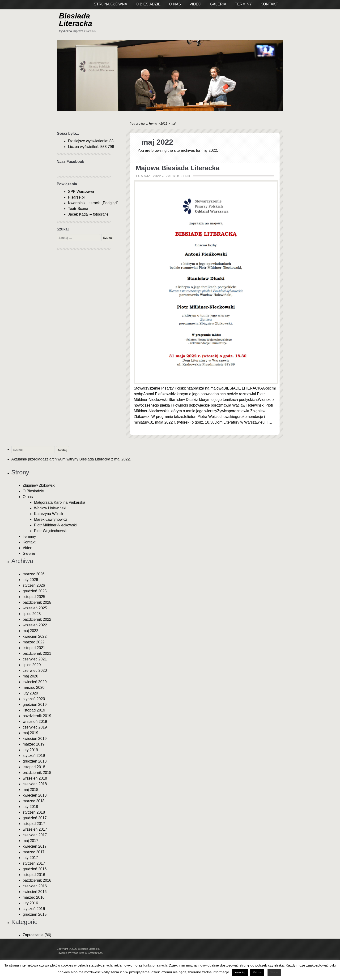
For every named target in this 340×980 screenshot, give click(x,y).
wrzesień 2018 (35, 778)
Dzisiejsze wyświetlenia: (89, 141)
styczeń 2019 (34, 756)
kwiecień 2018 (35, 795)
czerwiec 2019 (35, 727)
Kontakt (29, 542)
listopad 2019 (34, 710)
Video (28, 548)
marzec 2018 (34, 801)
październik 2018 (37, 773)
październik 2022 (37, 619)
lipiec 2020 (32, 665)
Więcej (274, 972)
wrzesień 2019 (35, 722)
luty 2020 (30, 693)
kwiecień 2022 (35, 636)
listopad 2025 (34, 597)
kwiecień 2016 (35, 892)
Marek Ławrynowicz (51, 519)
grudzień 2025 (35, 591)
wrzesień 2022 (35, 625)
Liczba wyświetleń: (84, 147)
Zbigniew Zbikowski (39, 485)
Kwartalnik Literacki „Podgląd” (93, 203)
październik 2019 (37, 716)
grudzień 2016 (35, 869)
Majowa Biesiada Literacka (177, 168)
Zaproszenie (179, 176)
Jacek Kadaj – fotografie (88, 214)
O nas (28, 497)
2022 (164, 124)
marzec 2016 (34, 897)
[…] (270, 422)
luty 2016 (30, 903)
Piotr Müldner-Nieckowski (55, 525)
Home (153, 124)
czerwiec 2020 (35, 670)
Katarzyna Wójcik (49, 514)
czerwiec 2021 (35, 659)
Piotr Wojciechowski (51, 531)
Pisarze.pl (76, 197)
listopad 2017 (34, 824)
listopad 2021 (34, 648)
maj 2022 (30, 631)
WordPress (78, 953)
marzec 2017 (34, 852)
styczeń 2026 (34, 585)
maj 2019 (30, 733)
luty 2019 (30, 750)
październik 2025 (37, 602)
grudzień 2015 (35, 914)
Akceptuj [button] (240, 972)
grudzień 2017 (35, 818)
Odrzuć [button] (257, 972)
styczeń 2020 (34, 699)
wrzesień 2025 (35, 608)
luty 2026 (30, 580)
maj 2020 (30, 676)
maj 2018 (30, 790)
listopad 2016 (34, 875)
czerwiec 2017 (35, 835)
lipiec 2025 (32, 614)
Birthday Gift (95, 953)
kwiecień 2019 (35, 739)
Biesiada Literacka (76, 20)
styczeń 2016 (34, 909)
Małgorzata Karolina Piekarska (60, 502)
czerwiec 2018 (35, 784)
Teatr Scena (78, 209)
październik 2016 (37, 880)
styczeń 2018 (34, 812)
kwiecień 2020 (35, 682)
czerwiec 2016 (35, 886)
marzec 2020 (34, 687)
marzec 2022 (34, 642)
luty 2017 (30, 858)
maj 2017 (30, 841)
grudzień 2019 (35, 705)
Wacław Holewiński (50, 508)
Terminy (29, 536)
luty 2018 (30, 807)
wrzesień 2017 (35, 829)
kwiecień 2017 (35, 846)
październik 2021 (37, 653)
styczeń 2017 (34, 863)
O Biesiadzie (33, 491)
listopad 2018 (34, 767)
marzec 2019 (34, 744)
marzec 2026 (34, 574)
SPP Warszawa (81, 192)
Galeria (29, 553)
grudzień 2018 (35, 761)
